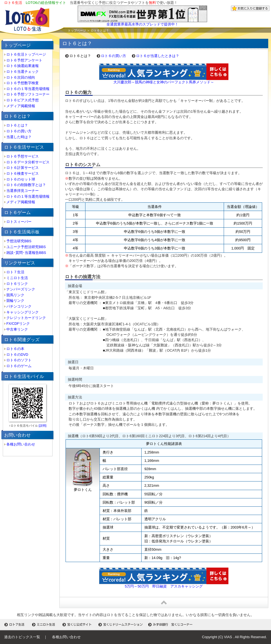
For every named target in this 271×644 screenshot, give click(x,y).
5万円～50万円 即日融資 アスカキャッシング (164, 586)
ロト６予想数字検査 (23, 83)
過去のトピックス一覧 (22, 637)
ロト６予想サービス (23, 156)
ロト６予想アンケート (24, 60)
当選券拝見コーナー (23, 191)
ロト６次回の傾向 (21, 77)
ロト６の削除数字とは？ (26, 185)
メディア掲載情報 (21, 106)
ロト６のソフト (19, 360)
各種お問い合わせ (21, 444)
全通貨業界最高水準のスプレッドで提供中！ (142, 24)
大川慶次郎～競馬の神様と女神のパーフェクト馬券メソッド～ (164, 82)
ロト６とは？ (17, 125)
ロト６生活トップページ (26, 54)
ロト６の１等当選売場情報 (28, 89)
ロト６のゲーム (19, 366)
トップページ (77, 30)
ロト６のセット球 (21, 179)
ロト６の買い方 (19, 131)
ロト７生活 (15, 272)
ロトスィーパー (19, 222)
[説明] (42, 426)
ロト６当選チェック (23, 72)
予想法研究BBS (19, 241)
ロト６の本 (15, 349)
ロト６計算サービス (23, 168)
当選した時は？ (19, 137)
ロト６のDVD (17, 355)
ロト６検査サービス (23, 173)
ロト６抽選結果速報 (23, 66)
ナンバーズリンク (21, 289)
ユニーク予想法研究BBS (26, 247)
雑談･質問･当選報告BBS (26, 253)
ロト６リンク (17, 284)
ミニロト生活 (17, 278)
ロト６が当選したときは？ (158, 56)
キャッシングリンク (23, 312)
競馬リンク (15, 295)
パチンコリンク (19, 306)
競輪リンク (15, 301)
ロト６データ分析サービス (28, 162)
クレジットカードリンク (26, 318)
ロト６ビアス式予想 (23, 100)
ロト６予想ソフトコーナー (28, 94)
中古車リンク (17, 329)
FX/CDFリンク (18, 324)
